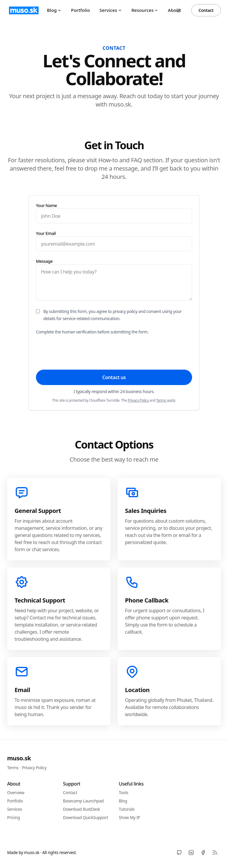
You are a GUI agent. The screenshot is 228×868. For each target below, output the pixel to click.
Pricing (14, 817)
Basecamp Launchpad (83, 801)
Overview (16, 793)
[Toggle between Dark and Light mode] (178, 10)
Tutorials (127, 809)
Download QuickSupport (85, 817)
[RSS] (215, 853)
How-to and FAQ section (130, 160)
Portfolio (80, 10)
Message (44, 261)
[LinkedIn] (191, 853)
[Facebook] (203, 853)
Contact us (114, 377)
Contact (206, 10)
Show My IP (129, 817)
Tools (123, 793)
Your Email (46, 233)
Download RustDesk (81, 809)
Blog (54, 10)
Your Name (46, 205)
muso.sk (19, 758)
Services (111, 10)
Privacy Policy (138, 400)
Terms (161, 400)
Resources (145, 10)
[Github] (179, 853)
